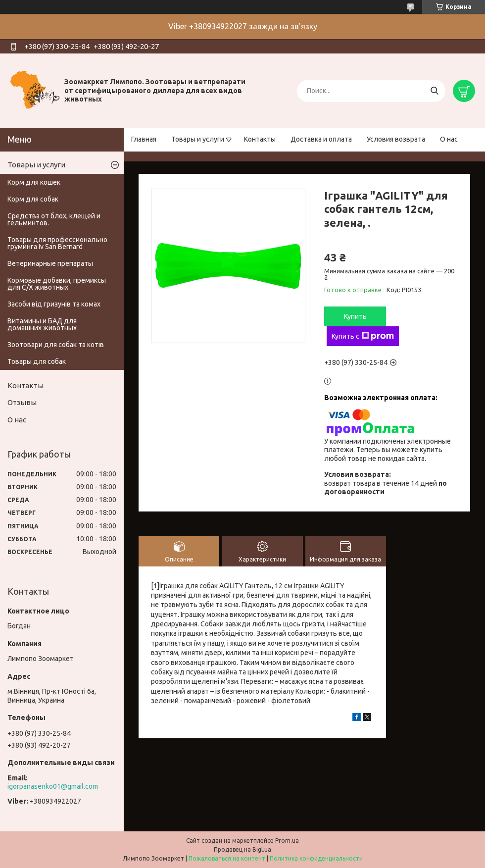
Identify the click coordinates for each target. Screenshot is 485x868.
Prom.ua (287, 841)
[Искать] (434, 91)
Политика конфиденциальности (316, 858)
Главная (144, 139)
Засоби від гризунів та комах (54, 304)
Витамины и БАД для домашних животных (42, 324)
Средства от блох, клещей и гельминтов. (54, 219)
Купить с (363, 336)
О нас (449, 139)
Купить (355, 316)
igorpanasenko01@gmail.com (53, 786)
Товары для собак (37, 361)
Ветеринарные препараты (50, 263)
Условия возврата (396, 139)
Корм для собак (33, 199)
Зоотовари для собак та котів (56, 345)
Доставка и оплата (321, 139)
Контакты (260, 139)
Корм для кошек (34, 182)
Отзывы (22, 402)
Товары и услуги (198, 139)
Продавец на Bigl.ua (242, 849)
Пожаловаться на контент (227, 858)
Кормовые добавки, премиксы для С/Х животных (57, 284)
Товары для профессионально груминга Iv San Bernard (57, 243)
